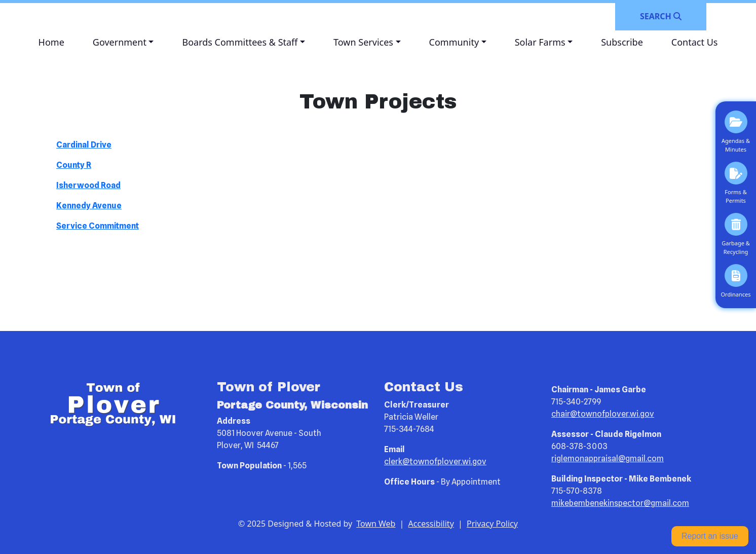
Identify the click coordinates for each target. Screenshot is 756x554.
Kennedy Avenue (89, 206)
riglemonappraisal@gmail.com (608, 458)
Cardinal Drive (84, 145)
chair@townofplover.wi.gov (603, 414)
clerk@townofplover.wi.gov (435, 461)
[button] (123, 42)
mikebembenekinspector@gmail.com (620, 503)
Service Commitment (98, 226)
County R (74, 165)
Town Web (376, 524)
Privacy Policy (492, 524)
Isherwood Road (88, 185)
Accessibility (431, 524)
